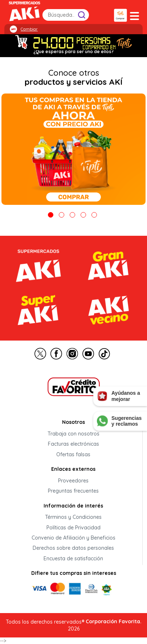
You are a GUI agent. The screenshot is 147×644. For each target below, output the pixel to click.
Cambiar (29, 29)
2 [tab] (62, 215)
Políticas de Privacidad (73, 528)
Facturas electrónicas (73, 444)
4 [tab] (83, 215)
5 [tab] (94, 215)
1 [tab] (51, 215)
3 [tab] (72, 215)
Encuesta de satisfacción (73, 558)
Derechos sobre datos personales (73, 548)
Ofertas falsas (73, 454)
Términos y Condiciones (73, 517)
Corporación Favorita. (114, 621)
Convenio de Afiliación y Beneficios (73, 538)
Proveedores (73, 481)
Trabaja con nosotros (73, 434)
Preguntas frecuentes (73, 491)
